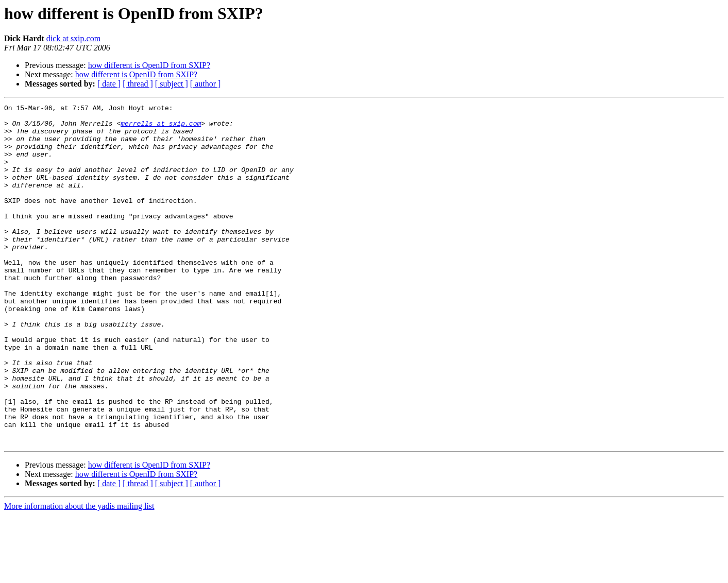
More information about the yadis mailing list (79, 574)
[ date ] (109, 84)
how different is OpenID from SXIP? (149, 65)
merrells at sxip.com (161, 128)
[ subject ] (172, 84)
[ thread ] (138, 84)
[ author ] (206, 84)
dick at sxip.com (73, 38)
